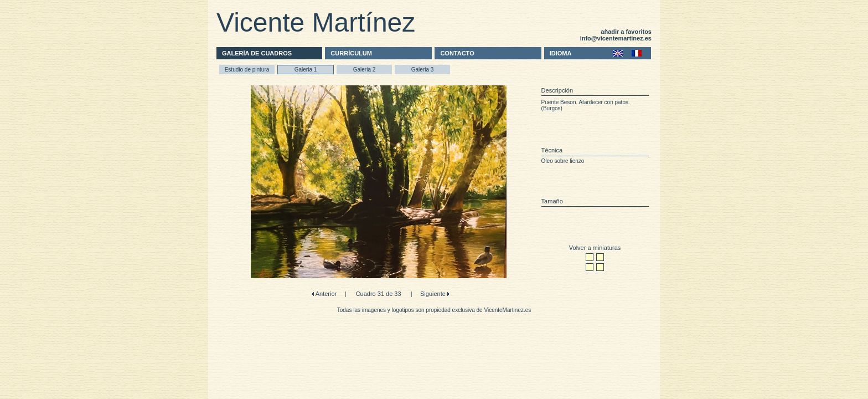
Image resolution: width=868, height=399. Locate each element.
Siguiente (434, 294)
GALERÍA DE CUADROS (257, 53)
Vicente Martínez (316, 22)
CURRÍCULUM (351, 53)
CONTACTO (457, 53)
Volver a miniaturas (595, 248)
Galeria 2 (365, 70)
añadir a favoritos (626, 32)
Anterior (325, 294)
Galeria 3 (423, 70)
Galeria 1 (306, 70)
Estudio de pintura (247, 70)
